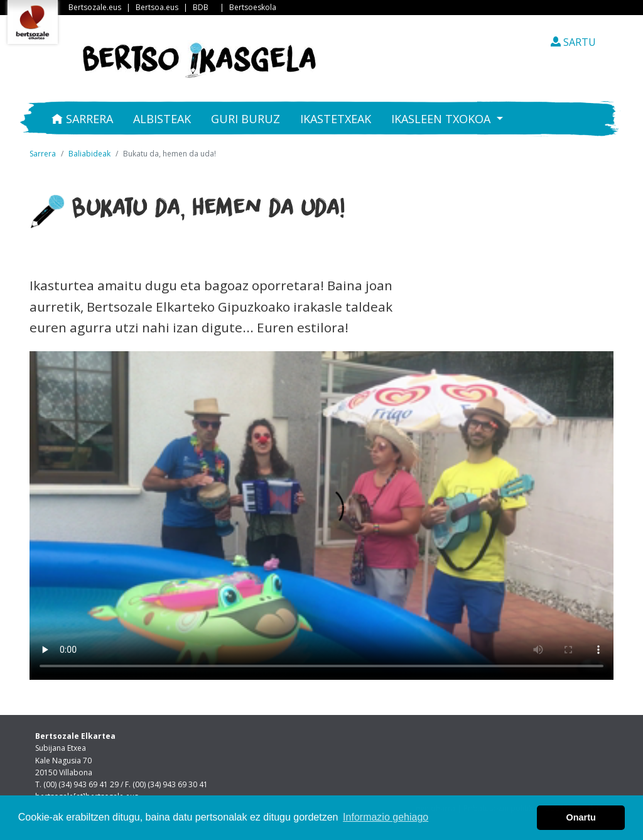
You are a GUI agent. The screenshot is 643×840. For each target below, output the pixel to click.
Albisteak (162, 119)
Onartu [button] (581, 817)
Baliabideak (89, 154)
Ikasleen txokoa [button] (442, 119)
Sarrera (82, 119)
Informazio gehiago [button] (386, 817)
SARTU (573, 42)
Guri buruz (246, 119)
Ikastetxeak (336, 119)
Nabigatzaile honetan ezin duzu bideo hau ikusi (321, 515)
